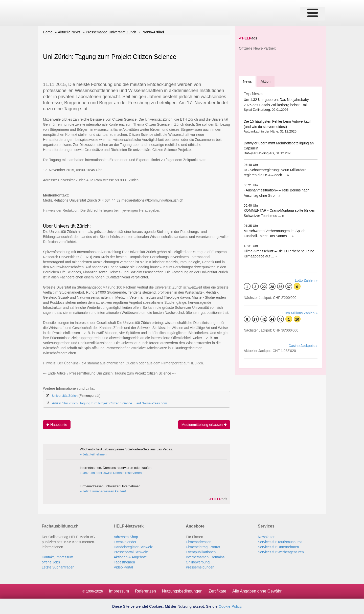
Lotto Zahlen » (306, 280)
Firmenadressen (199, 542)
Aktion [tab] (266, 81)
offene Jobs (51, 562)
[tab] (247, 81)
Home (48, 32)
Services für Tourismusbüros (280, 542)
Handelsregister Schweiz (133, 547)
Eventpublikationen (201, 552)
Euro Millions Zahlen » (300, 313)
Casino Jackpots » (303, 346)
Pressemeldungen (200, 567)
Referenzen (145, 591)
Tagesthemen (124, 562)
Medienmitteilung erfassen (204, 425)
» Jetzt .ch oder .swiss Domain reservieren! (111, 473)
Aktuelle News (69, 32)
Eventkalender (125, 542)
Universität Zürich (65, 396)
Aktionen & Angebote (130, 557)
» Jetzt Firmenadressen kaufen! (103, 491)
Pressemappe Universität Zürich (111, 32)
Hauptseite (57, 425)
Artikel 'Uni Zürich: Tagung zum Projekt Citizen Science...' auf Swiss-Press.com (110, 403)
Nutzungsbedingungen (182, 591)
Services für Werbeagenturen (281, 552)
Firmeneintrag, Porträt (203, 547)
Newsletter (266, 537)
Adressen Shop (126, 537)
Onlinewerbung (198, 562)
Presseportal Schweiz (131, 552)
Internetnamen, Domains (205, 557)
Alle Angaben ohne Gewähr (257, 591)
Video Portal (123, 567)
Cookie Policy (230, 606)
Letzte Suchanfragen (58, 567)
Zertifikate (217, 591)
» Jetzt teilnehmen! (94, 454)
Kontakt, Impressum (58, 557)
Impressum (119, 591)
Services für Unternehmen (278, 547)
